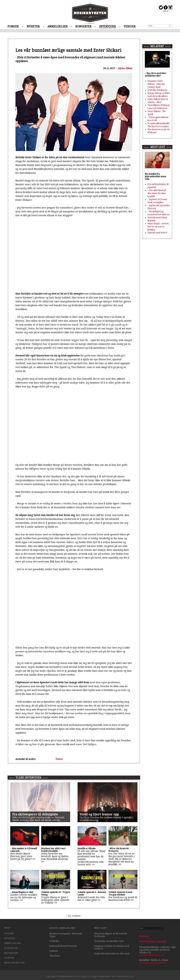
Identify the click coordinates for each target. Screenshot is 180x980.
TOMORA (54, 941)
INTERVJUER (107, 26)
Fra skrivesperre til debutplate (35, 814)
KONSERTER (83, 26)
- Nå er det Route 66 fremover (119, 850)
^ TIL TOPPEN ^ (74, 916)
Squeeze (54, 951)
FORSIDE (13, 26)
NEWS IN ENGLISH (14, 963)
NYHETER (33, 26)
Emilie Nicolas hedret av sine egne (112, 954)
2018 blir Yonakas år (157, 90)
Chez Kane (55, 956)
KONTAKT (145, 936)
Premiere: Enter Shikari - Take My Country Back (156, 84)
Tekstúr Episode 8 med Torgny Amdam (120, 893)
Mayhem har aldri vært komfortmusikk (53, 850)
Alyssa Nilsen (125, 68)
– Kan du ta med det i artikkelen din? (155, 74)
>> (34, 859)
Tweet (59, 759)
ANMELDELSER (57, 26)
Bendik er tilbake (87, 848)
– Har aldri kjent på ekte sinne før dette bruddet (157, 193)
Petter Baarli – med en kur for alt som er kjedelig (158, 227)
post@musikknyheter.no (152, 955)
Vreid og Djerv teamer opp (99, 814)
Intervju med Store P (157, 233)
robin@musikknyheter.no (153, 963)
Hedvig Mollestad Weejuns (63, 946)
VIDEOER (130, 26)
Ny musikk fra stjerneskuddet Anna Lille (155, 176)
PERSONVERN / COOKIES (153, 942)
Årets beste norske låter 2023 (109, 941)
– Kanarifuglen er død (22, 892)
